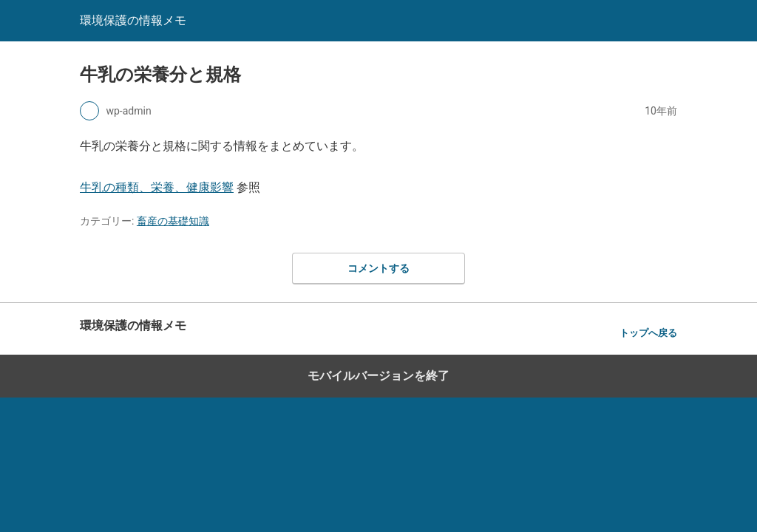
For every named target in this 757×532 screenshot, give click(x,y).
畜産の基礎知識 (173, 221)
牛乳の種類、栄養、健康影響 (157, 187)
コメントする (378, 268)
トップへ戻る (648, 333)
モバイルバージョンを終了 (378, 376)
